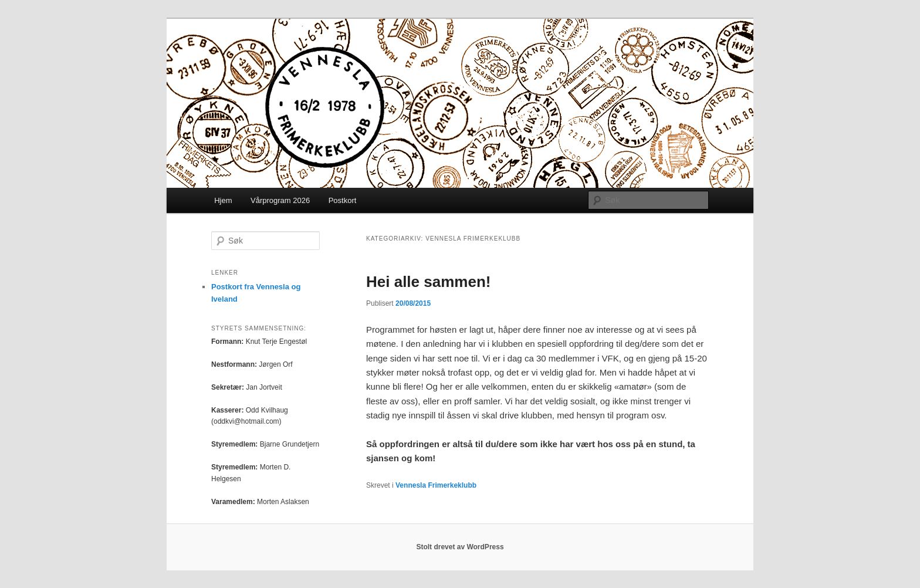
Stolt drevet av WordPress (460, 547)
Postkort (343, 200)
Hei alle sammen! (428, 282)
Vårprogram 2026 (280, 200)
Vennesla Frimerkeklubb (436, 485)
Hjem (223, 200)
